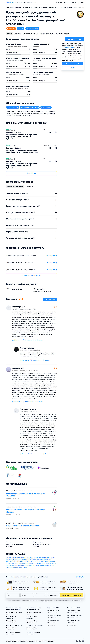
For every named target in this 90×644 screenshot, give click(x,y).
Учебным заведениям (12, 641)
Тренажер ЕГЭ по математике (11, 617)
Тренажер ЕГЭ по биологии (14, 625)
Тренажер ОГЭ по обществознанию (32, 622)
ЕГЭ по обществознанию (54, 615)
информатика (32, 270)
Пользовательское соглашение (46, 641)
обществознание (24, 256)
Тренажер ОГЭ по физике (34, 632)
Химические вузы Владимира (15, 562)
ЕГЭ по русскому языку (54, 610)
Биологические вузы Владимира (41, 560)
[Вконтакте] (77, 641)
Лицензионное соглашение (28, 641)
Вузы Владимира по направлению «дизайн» (19, 560)
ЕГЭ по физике (51, 623)
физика (31, 263)
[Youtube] (83, 641)
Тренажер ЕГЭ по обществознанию (11, 622)
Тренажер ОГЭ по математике (32, 617)
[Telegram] (80, 641)
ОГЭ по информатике (74, 620)
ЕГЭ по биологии (52, 618)
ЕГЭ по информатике (53, 620)
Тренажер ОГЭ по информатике (32, 629)
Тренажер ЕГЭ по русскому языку (14, 613)
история (34, 256)
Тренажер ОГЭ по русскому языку (34, 613)
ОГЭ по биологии (72, 618)
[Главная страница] (10, 3)
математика (12, 263)
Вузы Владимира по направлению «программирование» (40, 562)
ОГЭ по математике (73, 613)
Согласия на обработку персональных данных (53, 600)
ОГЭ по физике (72, 623)
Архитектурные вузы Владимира (26, 558)
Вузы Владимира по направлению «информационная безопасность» (26, 563)
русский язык (12, 256)
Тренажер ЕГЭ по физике (13, 632)
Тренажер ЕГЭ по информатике (11, 629)
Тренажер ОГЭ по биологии (35, 625)
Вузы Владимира (11, 558)
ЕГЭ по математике (52, 613)
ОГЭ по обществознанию (75, 615)
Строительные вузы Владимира (45, 558)
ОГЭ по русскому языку (74, 610)
